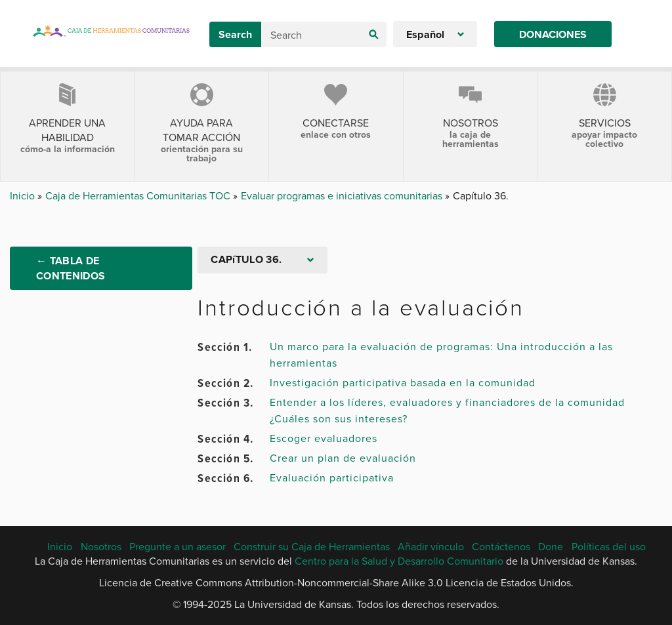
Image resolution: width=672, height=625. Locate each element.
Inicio (24, 195)
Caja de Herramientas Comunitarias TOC (139, 195)
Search (235, 34)
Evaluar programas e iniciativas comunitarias (343, 195)
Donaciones (553, 34)
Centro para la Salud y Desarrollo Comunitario (399, 561)
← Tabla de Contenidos (71, 268)
